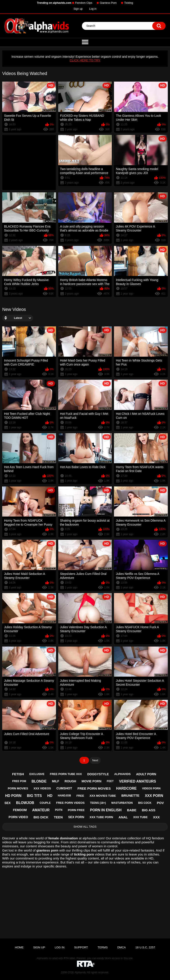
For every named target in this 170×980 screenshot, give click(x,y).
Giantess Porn (108, 3)
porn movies (18, 788)
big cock (145, 803)
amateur (41, 810)
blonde (39, 781)
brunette (130, 795)
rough (70, 781)
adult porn (146, 774)
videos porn (151, 789)
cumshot (64, 788)
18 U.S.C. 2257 (145, 947)
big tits (34, 796)
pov (160, 803)
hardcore (126, 788)
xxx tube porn (101, 817)
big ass (149, 810)
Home (19, 947)
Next (95, 760)
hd (50, 796)
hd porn (13, 796)
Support (81, 947)
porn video (18, 817)
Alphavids (80, 972)
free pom (19, 781)
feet (110, 781)
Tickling (129, 3)
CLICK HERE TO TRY (85, 60)
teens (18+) (98, 803)
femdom (20, 810)
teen (58, 817)
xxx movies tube (103, 796)
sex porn (76, 817)
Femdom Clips (84, 3)
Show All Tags (85, 827)
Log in (93, 9)
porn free (76, 810)
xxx (156, 817)
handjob (64, 796)
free (80, 796)
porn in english (106, 810)
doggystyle (98, 774)
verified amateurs (138, 781)
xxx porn (154, 796)
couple (45, 803)
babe (132, 810)
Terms (103, 947)
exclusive (37, 774)
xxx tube (140, 817)
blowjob (25, 803)
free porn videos (71, 803)
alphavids (122, 774)
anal (123, 817)
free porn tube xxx (66, 774)
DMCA (122, 947)
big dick (41, 817)
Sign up (78, 9)
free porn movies (94, 788)
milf (56, 781)
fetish (18, 774)
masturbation (122, 803)
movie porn (92, 781)
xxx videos (42, 788)
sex (8, 803)
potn (59, 810)
